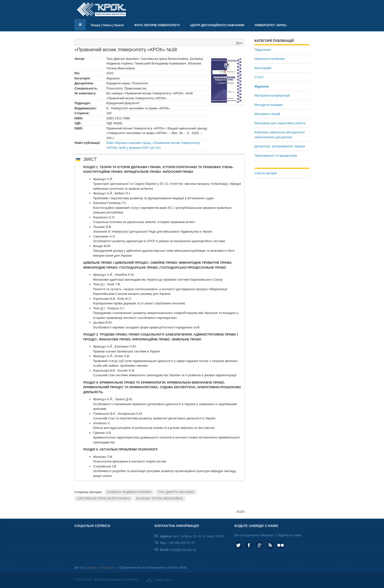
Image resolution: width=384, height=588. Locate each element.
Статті (259, 77)
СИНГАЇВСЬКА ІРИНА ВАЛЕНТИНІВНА (103, 499)
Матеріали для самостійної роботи (280, 123)
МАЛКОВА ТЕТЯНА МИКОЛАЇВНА (160, 499)
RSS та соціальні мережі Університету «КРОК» (270, 545)
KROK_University (238, 545)
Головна (91, 568)
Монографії (263, 68)
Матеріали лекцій (267, 114)
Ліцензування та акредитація (276, 156)
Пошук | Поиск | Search (107, 25)
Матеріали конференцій (272, 95)
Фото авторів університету (157, 25)
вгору (241, 511)
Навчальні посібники (270, 59)
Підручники (263, 50)
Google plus (259, 545)
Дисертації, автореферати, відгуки (280, 146)
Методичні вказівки (269, 105)
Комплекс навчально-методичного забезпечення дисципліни (280, 135)
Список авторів (266, 173)
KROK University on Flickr (281, 545)
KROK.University (249, 545)
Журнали (262, 86)
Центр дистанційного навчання (217, 25)
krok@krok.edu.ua (183, 550)
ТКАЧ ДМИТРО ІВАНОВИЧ (176, 492)
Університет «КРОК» (271, 25)
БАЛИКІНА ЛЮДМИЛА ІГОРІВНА (129, 492)
